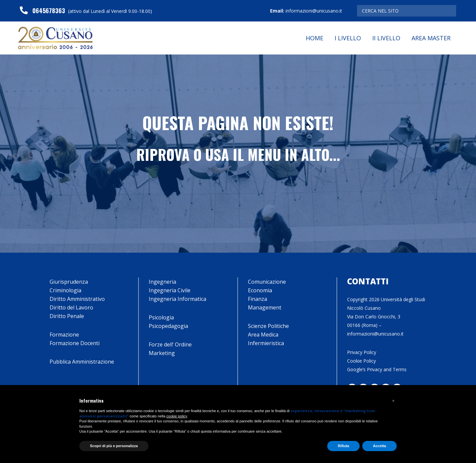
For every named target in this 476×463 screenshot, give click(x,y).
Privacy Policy (362, 352)
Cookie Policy (361, 361)
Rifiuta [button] (343, 446)
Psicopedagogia (168, 326)
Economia (260, 290)
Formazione (64, 335)
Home (315, 38)
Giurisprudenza (69, 282)
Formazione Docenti (75, 343)
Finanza (258, 299)
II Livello (386, 38)
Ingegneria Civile (170, 290)
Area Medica (263, 335)
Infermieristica (266, 343)
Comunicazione (267, 282)
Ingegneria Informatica (178, 299)
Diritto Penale (67, 316)
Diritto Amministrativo (77, 299)
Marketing (162, 353)
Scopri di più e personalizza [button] (114, 446)
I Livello (348, 38)
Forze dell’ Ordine (170, 344)
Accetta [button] (379, 446)
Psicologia (161, 317)
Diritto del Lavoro (71, 307)
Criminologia (65, 290)
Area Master (431, 38)
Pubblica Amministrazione (82, 362)
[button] (393, 401)
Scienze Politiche (268, 326)
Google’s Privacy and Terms (377, 369)
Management (265, 307)
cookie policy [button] (177, 416)
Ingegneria (162, 282)
